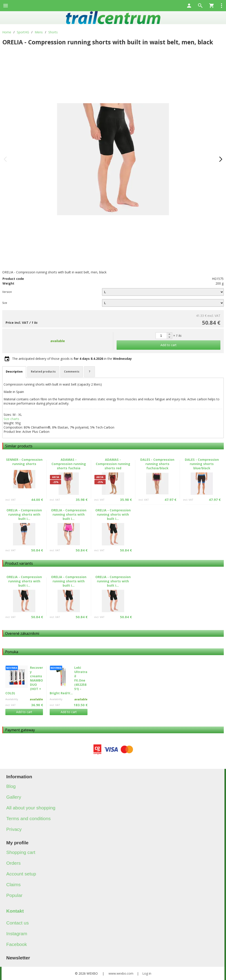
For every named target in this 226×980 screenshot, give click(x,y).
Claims (13, 885)
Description (14, 372)
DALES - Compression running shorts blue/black (202, 464)
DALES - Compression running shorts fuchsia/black (157, 464)
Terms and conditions (28, 818)
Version (7, 292)
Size (5, 303)
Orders (13, 863)
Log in (147, 973)
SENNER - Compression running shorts (24, 462)
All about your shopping (31, 808)
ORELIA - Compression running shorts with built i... (24, 514)
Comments (72, 372)
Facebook (17, 944)
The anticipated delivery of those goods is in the (72, 359)
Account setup (21, 874)
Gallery (14, 797)
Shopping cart (21, 852)
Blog (11, 786)
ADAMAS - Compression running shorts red (113, 464)
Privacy (14, 829)
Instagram (17, 934)
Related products (43, 372)
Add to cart (24, 712)
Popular (14, 895)
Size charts (11, 419)
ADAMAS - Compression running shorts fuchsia (69, 464)
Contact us (17, 923)
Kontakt (15, 911)
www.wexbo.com (121, 973)
